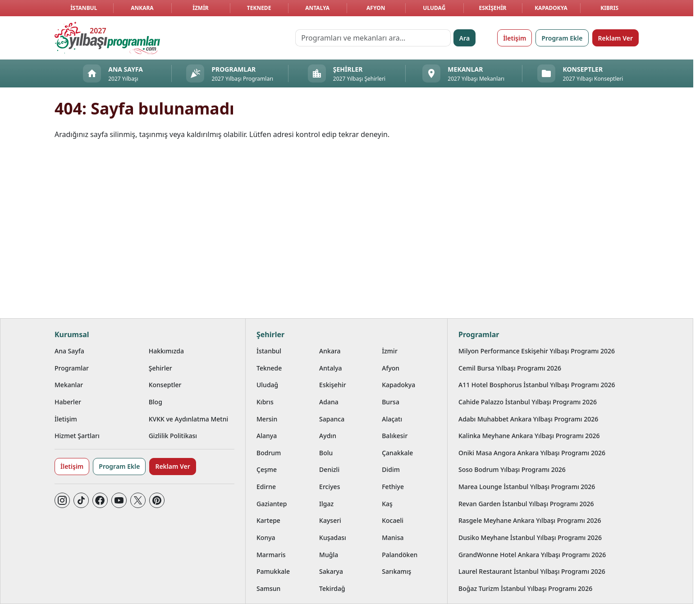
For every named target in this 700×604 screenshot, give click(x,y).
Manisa (393, 538)
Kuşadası (333, 538)
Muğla (329, 555)
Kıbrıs (609, 8)
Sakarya (331, 571)
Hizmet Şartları (77, 436)
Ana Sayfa (69, 351)
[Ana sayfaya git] (107, 38)
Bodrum (269, 453)
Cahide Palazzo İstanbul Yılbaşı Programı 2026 (528, 402)
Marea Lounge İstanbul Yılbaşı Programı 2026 (527, 487)
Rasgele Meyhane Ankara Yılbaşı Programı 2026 (530, 520)
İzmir (200, 8)
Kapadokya (551, 8)
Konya (266, 538)
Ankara (142, 8)
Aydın (328, 436)
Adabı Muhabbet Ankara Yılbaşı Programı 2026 (528, 419)
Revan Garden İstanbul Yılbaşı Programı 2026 (526, 504)
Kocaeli (393, 520)
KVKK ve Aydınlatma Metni (189, 419)
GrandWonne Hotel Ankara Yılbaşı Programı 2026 (532, 555)
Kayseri (330, 520)
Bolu (326, 453)
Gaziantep (272, 504)
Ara (464, 38)
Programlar (72, 368)
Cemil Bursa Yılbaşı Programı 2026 (510, 368)
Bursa (391, 402)
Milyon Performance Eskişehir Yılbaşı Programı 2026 (537, 351)
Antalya (317, 8)
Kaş (387, 504)
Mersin (267, 419)
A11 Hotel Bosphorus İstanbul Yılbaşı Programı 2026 (537, 385)
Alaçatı (392, 419)
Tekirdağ (332, 588)
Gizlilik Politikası (173, 436)
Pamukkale (273, 571)
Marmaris (271, 555)
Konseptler (165, 385)
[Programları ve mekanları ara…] (373, 38)
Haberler (68, 402)
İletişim (515, 38)
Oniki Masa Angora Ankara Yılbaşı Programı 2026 (532, 453)
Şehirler (160, 368)
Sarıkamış (396, 571)
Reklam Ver (615, 38)
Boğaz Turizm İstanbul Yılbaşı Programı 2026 (525, 588)
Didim (391, 469)
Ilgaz (326, 504)
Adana (329, 402)
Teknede (259, 8)
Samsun (268, 588)
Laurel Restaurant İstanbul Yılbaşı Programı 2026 (532, 571)
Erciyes (329, 487)
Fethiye (393, 487)
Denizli (329, 469)
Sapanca (332, 419)
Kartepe (268, 520)
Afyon (376, 8)
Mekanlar (69, 385)
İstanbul (84, 8)
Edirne (266, 487)
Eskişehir (492, 8)
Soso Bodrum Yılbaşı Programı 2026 (512, 469)
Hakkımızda (166, 351)
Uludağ (434, 8)
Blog (156, 402)
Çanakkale (397, 453)
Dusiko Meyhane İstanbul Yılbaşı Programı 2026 (530, 538)
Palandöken (400, 555)
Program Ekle (562, 38)
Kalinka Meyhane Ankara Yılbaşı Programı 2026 (529, 436)
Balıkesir (395, 436)
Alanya (267, 436)
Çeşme (267, 469)
